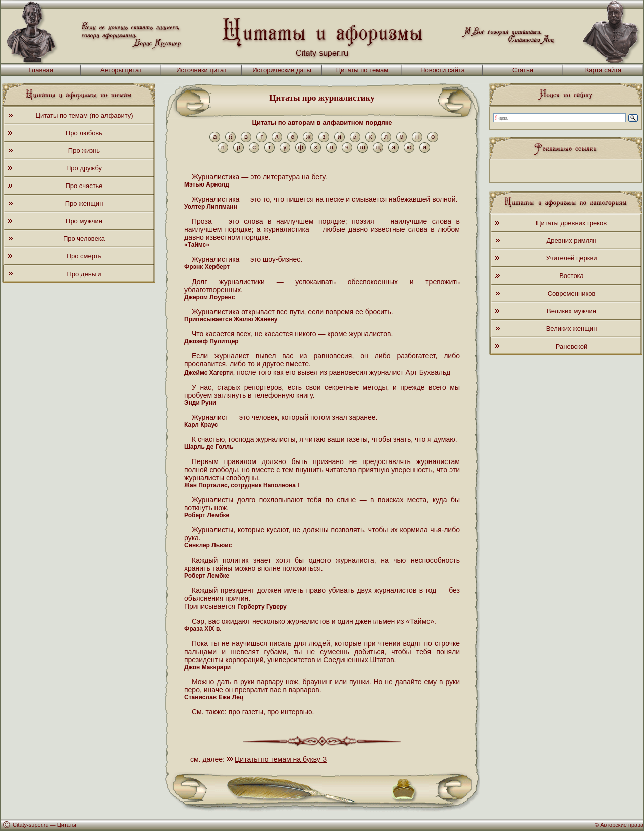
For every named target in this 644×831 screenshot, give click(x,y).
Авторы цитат (121, 70)
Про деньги (84, 274)
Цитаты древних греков (571, 223)
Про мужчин (84, 221)
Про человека (84, 239)
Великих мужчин (571, 311)
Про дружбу (84, 168)
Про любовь (84, 133)
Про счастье (84, 186)
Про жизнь (84, 151)
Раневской (571, 347)
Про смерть (84, 256)
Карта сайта (603, 70)
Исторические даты (282, 70)
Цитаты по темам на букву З (281, 759)
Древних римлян (572, 241)
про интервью (290, 712)
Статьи (523, 70)
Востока (571, 276)
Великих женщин (572, 329)
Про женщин (84, 203)
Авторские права (622, 825)
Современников (572, 293)
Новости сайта (443, 70)
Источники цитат (201, 70)
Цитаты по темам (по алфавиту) (84, 115)
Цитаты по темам (362, 70)
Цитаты (67, 825)
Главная (40, 70)
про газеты (246, 712)
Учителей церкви (571, 258)
